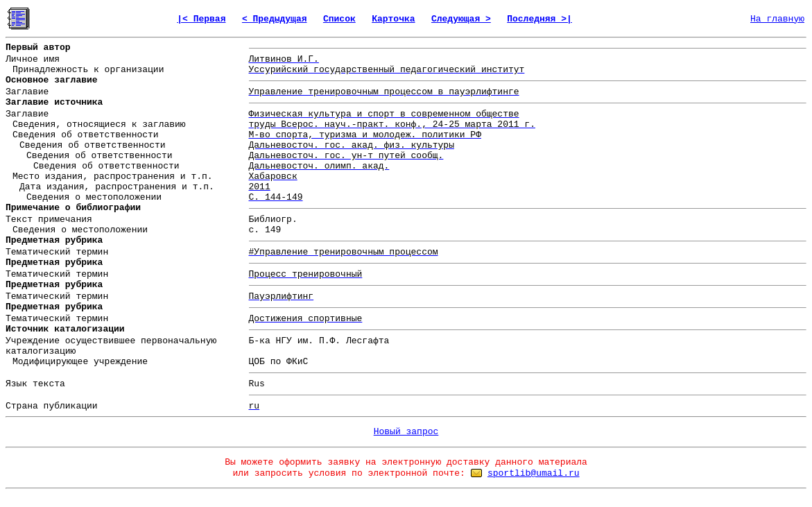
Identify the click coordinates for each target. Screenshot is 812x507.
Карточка (393, 19)
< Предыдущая (275, 19)
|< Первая (201, 19)
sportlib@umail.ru (534, 473)
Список (339, 19)
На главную (777, 19)
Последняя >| (539, 19)
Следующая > (461, 19)
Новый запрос (406, 432)
